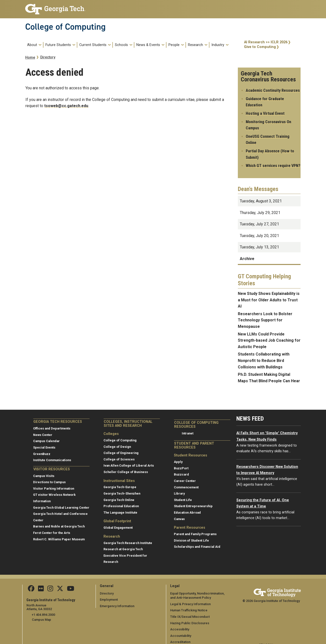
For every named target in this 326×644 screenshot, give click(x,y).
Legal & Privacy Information (190, 604)
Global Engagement (118, 528)
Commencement (186, 487)
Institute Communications (52, 460)
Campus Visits (44, 476)
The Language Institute (120, 513)
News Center (43, 435)
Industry (218, 45)
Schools (121, 45)
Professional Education (121, 506)
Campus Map (41, 619)
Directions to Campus (49, 482)
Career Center (185, 481)
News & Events (148, 45)
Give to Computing (260, 47)
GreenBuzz (42, 454)
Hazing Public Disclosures (189, 623)
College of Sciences (119, 459)
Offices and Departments (52, 428)
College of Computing (65, 27)
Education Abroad (187, 513)
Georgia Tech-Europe (120, 487)
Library (179, 493)
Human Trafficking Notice (189, 610)
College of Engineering (121, 453)
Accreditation (180, 642)
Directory (48, 57)
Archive (247, 259)
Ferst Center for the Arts (52, 533)
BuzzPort (181, 468)
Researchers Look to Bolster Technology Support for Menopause (265, 320)
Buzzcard (181, 474)
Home (30, 58)
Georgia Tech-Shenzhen (122, 493)
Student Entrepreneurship (193, 506)
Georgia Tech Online (119, 500)
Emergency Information (117, 606)
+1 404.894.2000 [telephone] (43, 615)
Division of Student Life (191, 540)
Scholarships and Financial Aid (197, 547)
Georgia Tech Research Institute (128, 543)
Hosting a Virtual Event (265, 113)
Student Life (183, 500)
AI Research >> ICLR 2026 (266, 42)
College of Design (117, 447)
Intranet (188, 433)
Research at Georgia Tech (123, 549)
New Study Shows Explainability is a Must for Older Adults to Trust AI (269, 300)
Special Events (44, 447)
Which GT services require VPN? (273, 166)
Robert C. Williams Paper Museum (59, 539)
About (32, 45)
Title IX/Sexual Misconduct (190, 617)
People (174, 45)
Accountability (181, 636)
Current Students (93, 45)
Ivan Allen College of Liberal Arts (129, 465)
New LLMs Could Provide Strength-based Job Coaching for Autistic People (269, 340)
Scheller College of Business (126, 472)
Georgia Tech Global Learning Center (61, 508)
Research (195, 45)
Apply (178, 462)
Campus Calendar (46, 441)
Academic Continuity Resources (273, 90)
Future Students (58, 45)
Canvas (179, 519)
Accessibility (180, 629)
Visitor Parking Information (54, 489)
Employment (109, 600)
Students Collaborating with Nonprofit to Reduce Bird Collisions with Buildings (264, 360)
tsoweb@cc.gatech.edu (66, 106)
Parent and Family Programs (195, 534)
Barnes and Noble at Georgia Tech (59, 526)
